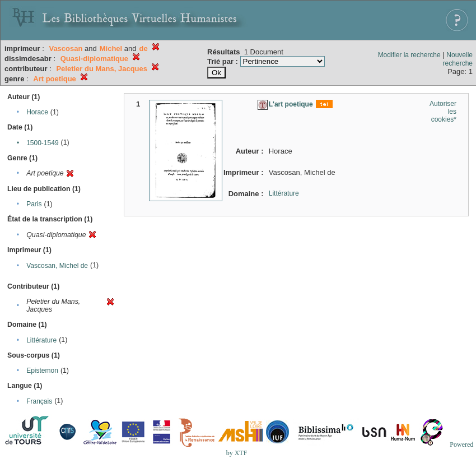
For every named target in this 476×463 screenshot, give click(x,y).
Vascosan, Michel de (57, 266)
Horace (37, 112)
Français (39, 401)
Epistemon (42, 371)
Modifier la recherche (409, 55)
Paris (34, 204)
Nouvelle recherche (458, 59)
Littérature (41, 340)
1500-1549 (42, 143)
